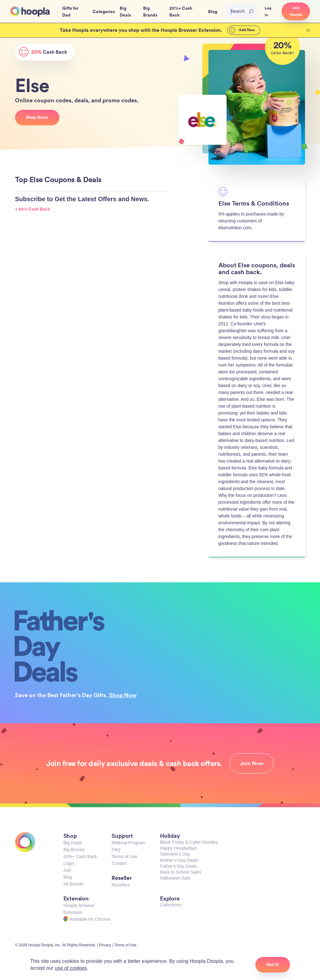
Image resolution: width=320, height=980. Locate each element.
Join (67, 870)
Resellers (121, 885)
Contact (119, 863)
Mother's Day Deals (179, 860)
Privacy (105, 945)
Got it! (273, 964)
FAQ (116, 850)
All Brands (73, 884)
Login (69, 863)
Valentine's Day (175, 854)
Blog (68, 877)
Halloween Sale (175, 878)
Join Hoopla (296, 11)
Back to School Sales (181, 872)
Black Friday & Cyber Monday (189, 842)
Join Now (252, 763)
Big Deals (73, 843)
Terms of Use (124, 856)
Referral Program (128, 843)
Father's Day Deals (179, 866)
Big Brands (74, 850)
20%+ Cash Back (80, 856)
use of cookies (71, 968)
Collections (171, 905)
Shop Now (123, 695)
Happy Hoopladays (178, 848)
